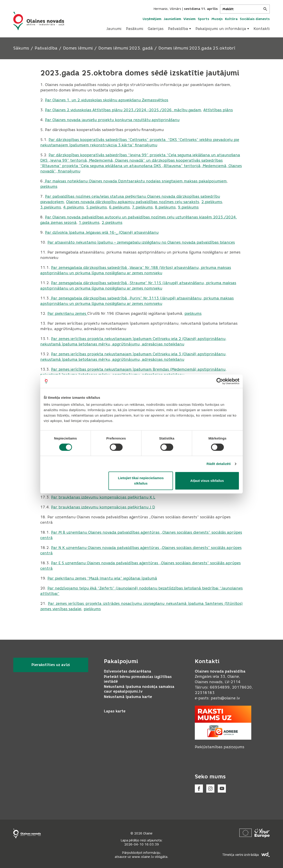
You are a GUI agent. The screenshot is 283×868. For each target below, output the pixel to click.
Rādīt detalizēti (219, 464)
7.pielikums (142, 207)
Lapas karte (115, 711)
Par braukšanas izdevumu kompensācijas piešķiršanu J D (103, 507)
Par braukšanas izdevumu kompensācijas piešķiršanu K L (103, 497)
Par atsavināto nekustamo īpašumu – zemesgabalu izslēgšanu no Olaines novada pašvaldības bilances (141, 242)
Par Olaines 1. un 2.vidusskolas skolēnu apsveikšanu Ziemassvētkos (107, 100)
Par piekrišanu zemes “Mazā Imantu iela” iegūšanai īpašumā (102, 578)
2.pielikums (212, 202)
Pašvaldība (180, 29)
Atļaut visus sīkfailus (207, 481)
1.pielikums (89, 223)
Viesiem (189, 19)
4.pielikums (74, 207)
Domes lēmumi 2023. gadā (126, 48)
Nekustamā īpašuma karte (128, 697)
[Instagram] (210, 789)
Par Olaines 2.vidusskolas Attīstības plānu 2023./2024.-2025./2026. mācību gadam (123, 110)
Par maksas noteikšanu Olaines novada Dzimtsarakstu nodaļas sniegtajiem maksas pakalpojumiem (135, 181)
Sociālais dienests (255, 19)
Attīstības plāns (218, 110)
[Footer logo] (27, 834)
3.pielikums (51, 207)
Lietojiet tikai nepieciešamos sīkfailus (141, 481)
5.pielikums (97, 207)
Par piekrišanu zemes (67, 314)
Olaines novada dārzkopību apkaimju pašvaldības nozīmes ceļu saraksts (133, 202)
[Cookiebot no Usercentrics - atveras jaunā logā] (220, 381)
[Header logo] (39, 21)
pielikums (49, 187)
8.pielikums (165, 207)
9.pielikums (188, 207)
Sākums (21, 48)
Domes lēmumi (78, 48)
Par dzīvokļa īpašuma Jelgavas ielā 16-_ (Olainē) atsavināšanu (102, 232)
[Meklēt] (245, 9)
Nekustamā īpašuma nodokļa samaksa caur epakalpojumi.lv (139, 689)
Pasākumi (135, 29)
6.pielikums (119, 207)
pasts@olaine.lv (225, 698)
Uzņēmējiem (152, 19)
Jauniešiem (172, 19)
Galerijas (156, 29)
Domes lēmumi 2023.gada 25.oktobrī (197, 48)
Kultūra (231, 19)
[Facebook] (199, 789)
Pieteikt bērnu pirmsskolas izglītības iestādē (138, 679)
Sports (203, 19)
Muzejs (217, 19)
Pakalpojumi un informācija (222, 29)
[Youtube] (222, 789)
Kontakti (262, 29)
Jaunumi (114, 29)
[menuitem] (114, 29)
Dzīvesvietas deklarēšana (128, 671)
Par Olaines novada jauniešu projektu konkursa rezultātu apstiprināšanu (112, 120)
